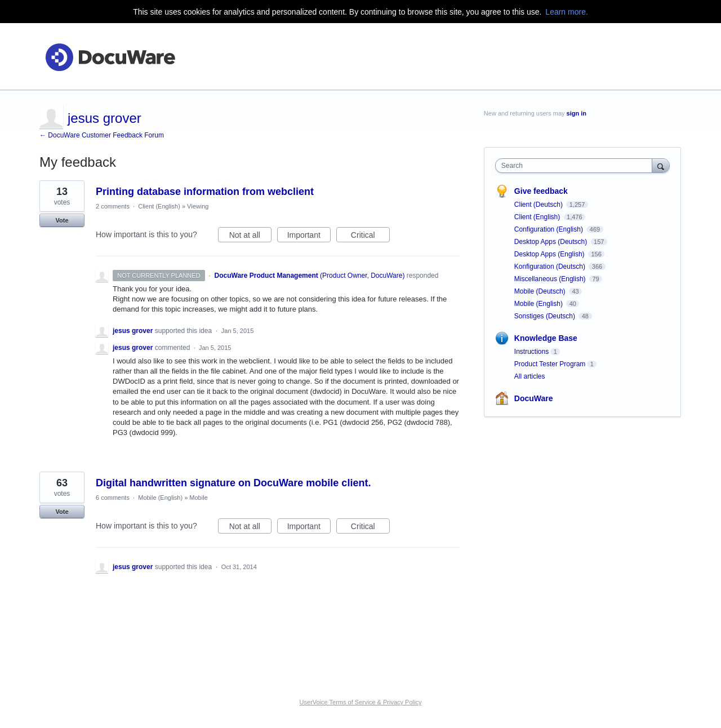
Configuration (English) (549, 229)
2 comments (113, 206)
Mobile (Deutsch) (541, 291)
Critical (370, 237)
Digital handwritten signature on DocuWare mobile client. (233, 483)
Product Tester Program (550, 364)
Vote (62, 220)
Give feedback (541, 191)
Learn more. (566, 12)
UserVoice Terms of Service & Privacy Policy (361, 702)
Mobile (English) (160, 498)
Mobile (198, 498)
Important (309, 237)
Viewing (198, 206)
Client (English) (159, 206)
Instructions (531, 352)
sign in (577, 113)
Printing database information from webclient (205, 192)
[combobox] (577, 166)
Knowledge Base (546, 338)
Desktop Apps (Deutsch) (552, 242)
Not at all (250, 237)
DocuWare (534, 398)
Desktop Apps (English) (550, 254)
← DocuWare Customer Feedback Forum (102, 135)
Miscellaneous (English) (551, 279)
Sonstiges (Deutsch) (546, 316)
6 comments (113, 498)
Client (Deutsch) (539, 205)
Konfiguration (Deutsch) (551, 267)
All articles (530, 376)
